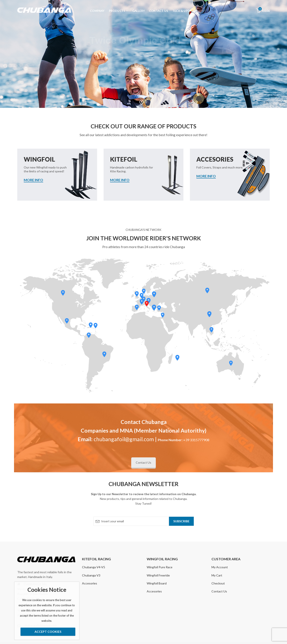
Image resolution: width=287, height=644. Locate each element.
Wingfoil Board (157, 583)
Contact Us (143, 462)
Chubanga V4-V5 (94, 567)
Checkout (218, 583)
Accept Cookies (48, 632)
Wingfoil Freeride (158, 575)
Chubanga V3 (91, 575)
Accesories (90, 583)
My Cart (217, 575)
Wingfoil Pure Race (160, 567)
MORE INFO (33, 180)
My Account (220, 567)
